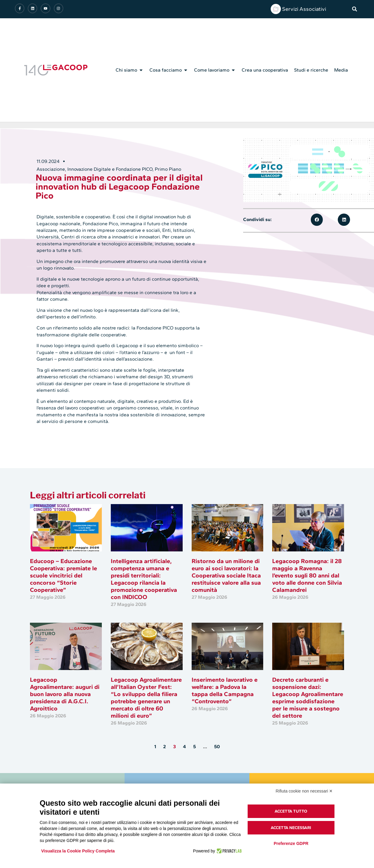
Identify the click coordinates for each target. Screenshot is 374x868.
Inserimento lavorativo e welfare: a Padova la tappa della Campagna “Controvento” (225, 690)
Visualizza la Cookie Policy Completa (78, 851)
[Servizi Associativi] (276, 9)
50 (217, 747)
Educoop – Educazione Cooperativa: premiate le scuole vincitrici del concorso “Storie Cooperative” (63, 575)
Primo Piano (168, 169)
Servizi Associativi (304, 9)
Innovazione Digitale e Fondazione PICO (110, 169)
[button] (355, 9)
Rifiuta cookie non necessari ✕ (304, 791)
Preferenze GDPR (291, 843)
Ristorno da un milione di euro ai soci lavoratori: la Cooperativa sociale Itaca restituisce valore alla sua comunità (226, 575)
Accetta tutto (291, 811)
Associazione (51, 169)
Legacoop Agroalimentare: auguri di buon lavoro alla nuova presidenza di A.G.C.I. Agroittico (65, 694)
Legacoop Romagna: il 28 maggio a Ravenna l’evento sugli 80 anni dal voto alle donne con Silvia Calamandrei (307, 575)
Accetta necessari (291, 828)
